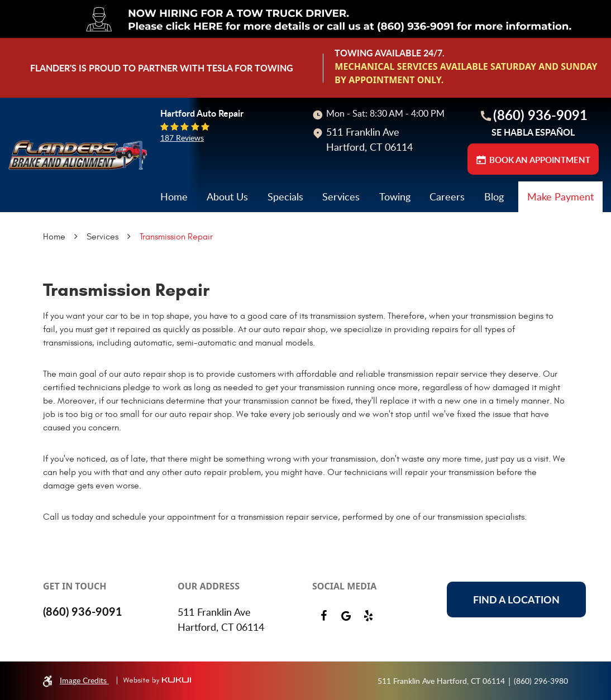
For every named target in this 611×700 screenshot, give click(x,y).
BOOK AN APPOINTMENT (540, 160)
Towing (395, 196)
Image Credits (84, 680)
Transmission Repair (176, 237)
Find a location (516, 600)
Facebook (323, 616)
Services (341, 196)
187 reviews (182, 138)
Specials (285, 196)
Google (346, 616)
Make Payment (560, 196)
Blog (494, 196)
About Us (227, 196)
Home (174, 196)
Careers (447, 196)
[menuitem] (174, 197)
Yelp (368, 616)
